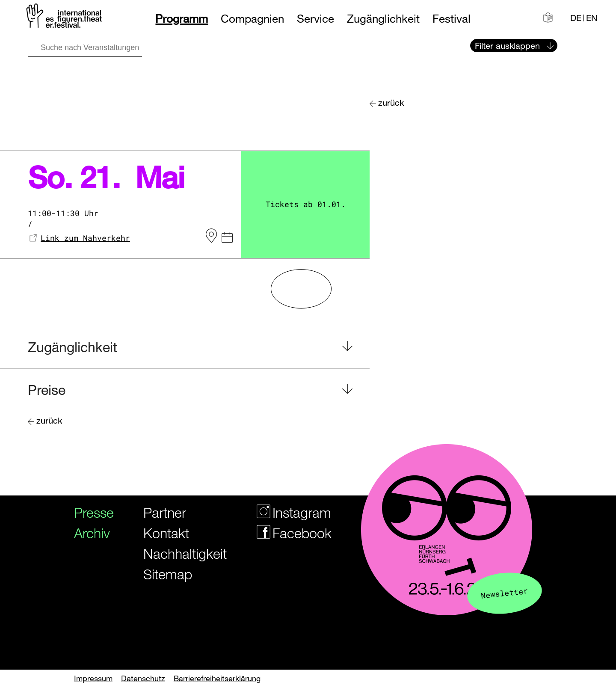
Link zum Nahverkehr (85, 238)
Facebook (289, 533)
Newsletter (505, 593)
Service (315, 19)
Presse (91, 512)
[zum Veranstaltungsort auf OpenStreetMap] (211, 236)
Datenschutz (143, 678)
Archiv (91, 533)
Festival (452, 19)
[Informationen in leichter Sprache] (548, 18)
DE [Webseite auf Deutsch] (576, 18)
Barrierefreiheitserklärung (217, 678)
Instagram (289, 512)
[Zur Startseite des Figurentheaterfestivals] (65, 17)
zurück (391, 102)
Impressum (93, 678)
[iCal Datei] (227, 239)
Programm (182, 19)
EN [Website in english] (592, 18)
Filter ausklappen (507, 46)
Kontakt (166, 533)
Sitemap (168, 574)
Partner (165, 512)
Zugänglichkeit (383, 19)
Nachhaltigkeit (179, 553)
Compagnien (252, 19)
